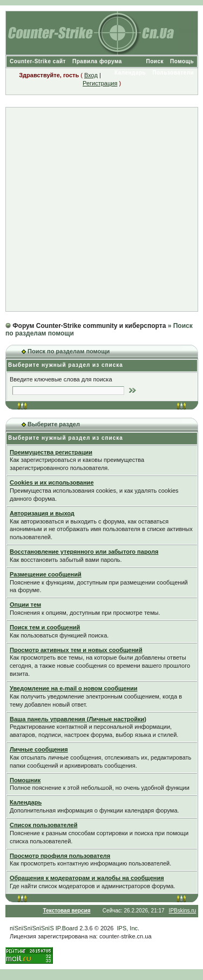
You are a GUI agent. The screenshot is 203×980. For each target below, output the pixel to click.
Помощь (182, 61)
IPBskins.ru (183, 911)
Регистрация (100, 83)
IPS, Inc (128, 928)
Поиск (155, 61)
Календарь (130, 73)
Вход (91, 75)
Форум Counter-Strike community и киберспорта (89, 326)
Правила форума (97, 61)
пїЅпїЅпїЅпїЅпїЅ (32, 928)
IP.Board (67, 928)
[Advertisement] (101, 209)
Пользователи (173, 73)
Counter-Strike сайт (38, 61)
